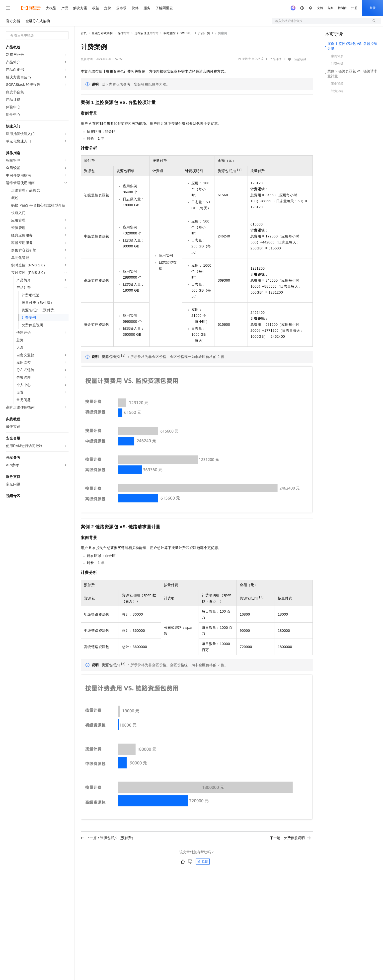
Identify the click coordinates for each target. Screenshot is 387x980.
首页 (84, 33)
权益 (96, 8)
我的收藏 (300, 59)
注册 (354, 8)
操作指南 (124, 33)
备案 (330, 8)
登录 (373, 8)
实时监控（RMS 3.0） (178, 33)
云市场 (121, 8)
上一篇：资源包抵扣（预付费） (108, 838)
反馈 (203, 862)
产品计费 (204, 33)
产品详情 (276, 59)
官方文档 (13, 21)
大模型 (51, 8)
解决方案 (80, 8)
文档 (320, 8)
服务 (147, 8)
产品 (65, 8)
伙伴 (135, 8)
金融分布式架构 (38, 21)
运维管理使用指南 (147, 33)
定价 (108, 8)
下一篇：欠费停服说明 (290, 838)
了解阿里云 (164, 8)
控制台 (342, 8)
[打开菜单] (8, 8)
